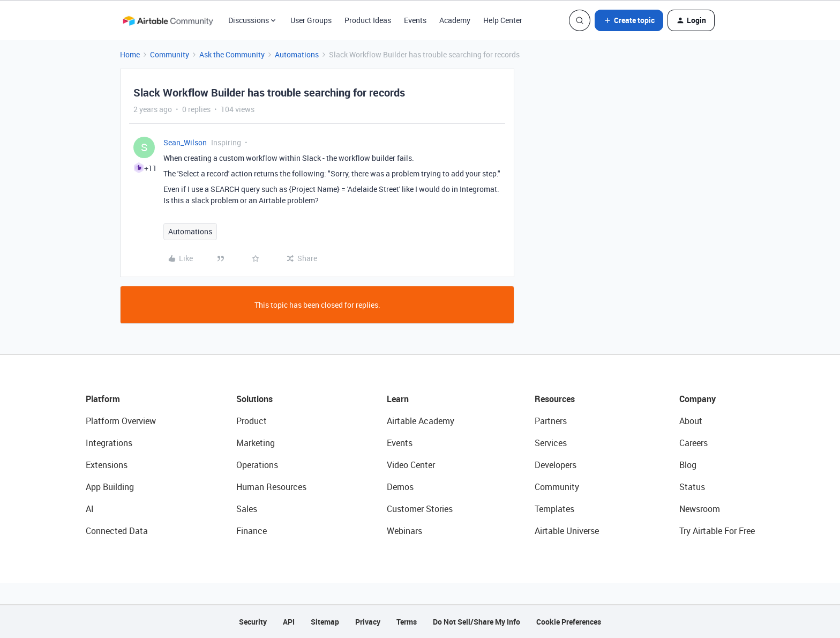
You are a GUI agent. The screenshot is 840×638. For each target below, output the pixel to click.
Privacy (368, 622)
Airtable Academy (421, 421)
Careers (693, 443)
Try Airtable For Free (717, 531)
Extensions (107, 465)
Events (415, 20)
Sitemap (325, 622)
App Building (110, 487)
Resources (555, 399)
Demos (400, 487)
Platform (103, 399)
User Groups (311, 20)
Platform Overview (121, 421)
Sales (247, 509)
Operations (257, 465)
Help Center (503, 20)
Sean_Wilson (185, 142)
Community (170, 54)
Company (697, 399)
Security (253, 622)
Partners (551, 421)
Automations (297, 54)
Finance (252, 531)
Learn (398, 399)
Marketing (256, 443)
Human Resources (271, 487)
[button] (629, 20)
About (691, 421)
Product (252, 421)
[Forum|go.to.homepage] (168, 20)
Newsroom (700, 509)
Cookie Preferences (569, 622)
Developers (556, 465)
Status (692, 487)
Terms (407, 622)
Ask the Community (232, 54)
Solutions (254, 399)
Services (551, 443)
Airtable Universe (567, 531)
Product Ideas (368, 20)
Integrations (109, 443)
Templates (554, 509)
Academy (455, 20)
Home (130, 54)
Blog (688, 465)
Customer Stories (420, 509)
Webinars (404, 531)
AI (90, 509)
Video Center (411, 465)
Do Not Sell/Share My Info (477, 622)
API (289, 622)
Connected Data (117, 531)
